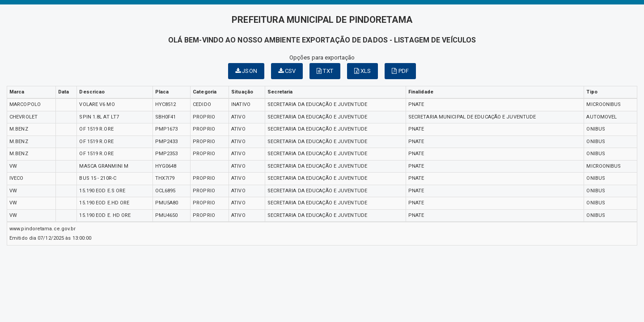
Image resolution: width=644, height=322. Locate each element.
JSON (246, 71)
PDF (400, 71)
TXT (325, 71)
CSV (287, 71)
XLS (363, 71)
